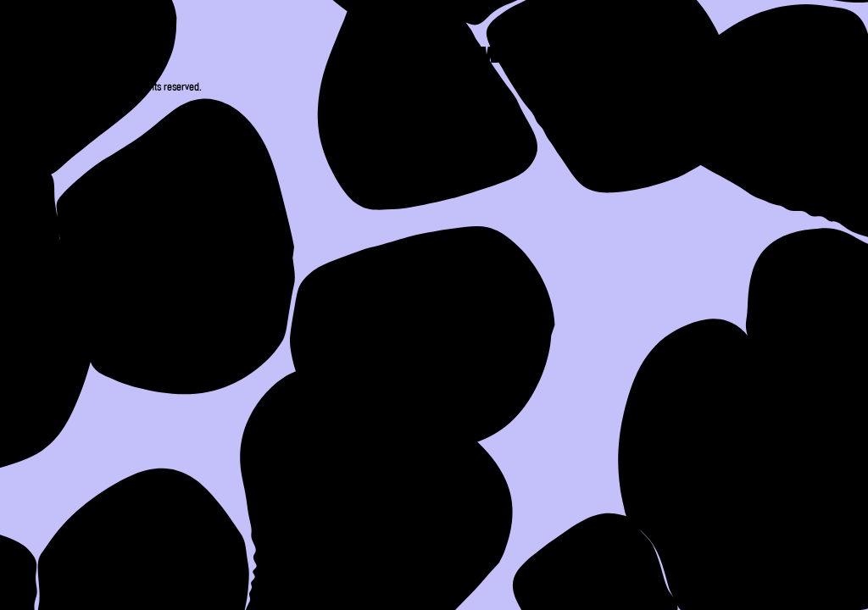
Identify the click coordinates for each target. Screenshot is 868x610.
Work (516, 57)
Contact (761, 57)
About (401, 57)
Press (629, 57)
